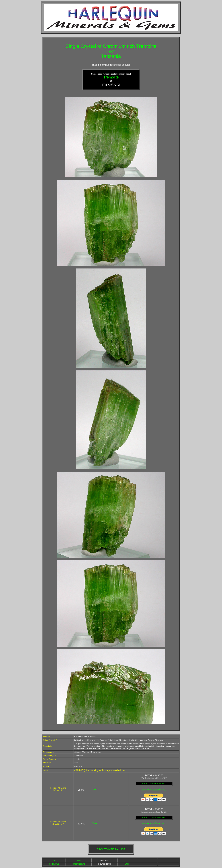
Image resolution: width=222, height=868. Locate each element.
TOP (54, 860)
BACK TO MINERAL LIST (111, 849)
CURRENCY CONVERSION (153, 784)
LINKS (127, 864)
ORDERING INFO (79, 864)
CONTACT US (54, 864)
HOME (79, 860)
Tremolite (111, 77)
